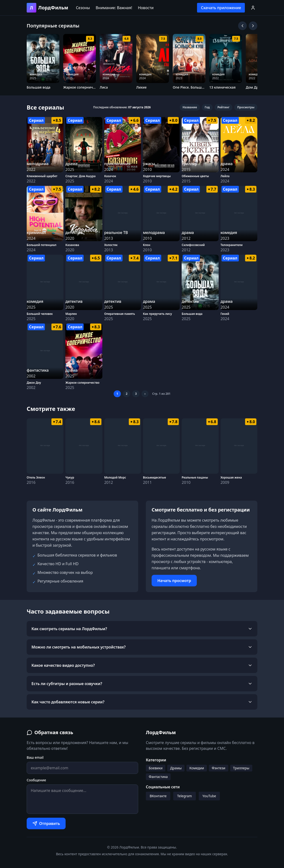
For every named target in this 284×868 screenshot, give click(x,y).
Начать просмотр (174, 581)
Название (190, 107)
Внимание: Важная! (114, 8)
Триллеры (241, 768)
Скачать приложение (221, 8)
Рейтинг (223, 107)
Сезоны (83, 8)
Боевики (156, 768)
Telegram (184, 796)
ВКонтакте (158, 796)
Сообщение (36, 780)
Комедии (197, 768)
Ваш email (35, 757)
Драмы (176, 768)
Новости (146, 8)
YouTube (209, 796)
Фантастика (158, 777)
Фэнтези (219, 768)
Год (207, 107)
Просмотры (246, 107)
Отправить (46, 823)
